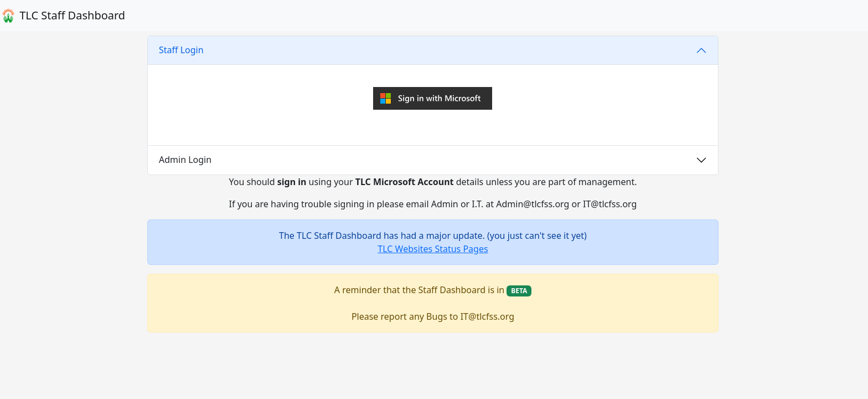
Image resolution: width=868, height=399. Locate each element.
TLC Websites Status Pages (433, 249)
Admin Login (185, 160)
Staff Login (181, 50)
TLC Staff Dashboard (63, 16)
